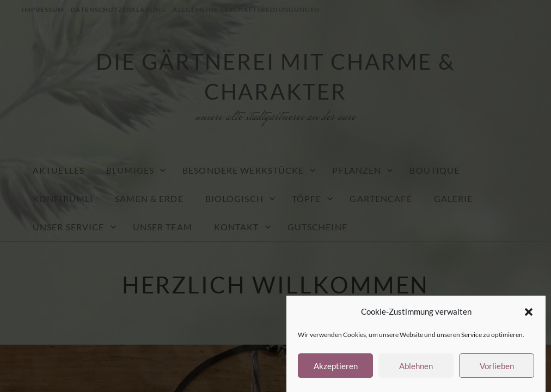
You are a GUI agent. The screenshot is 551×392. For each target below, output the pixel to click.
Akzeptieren (336, 366)
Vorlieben (497, 366)
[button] (529, 312)
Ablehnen (416, 366)
